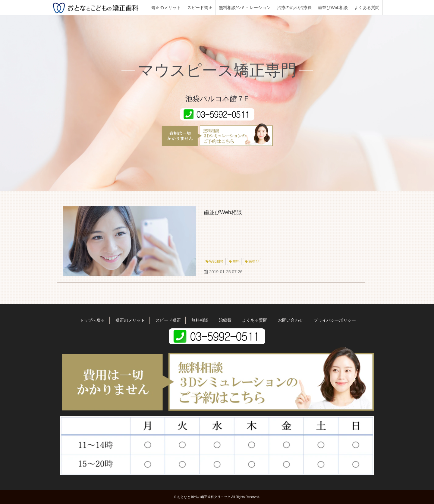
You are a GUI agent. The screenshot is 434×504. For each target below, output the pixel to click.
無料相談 (200, 320)
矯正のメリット (166, 8)
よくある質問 (367, 8)
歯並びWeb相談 (333, 8)
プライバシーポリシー (335, 320)
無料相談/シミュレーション (245, 8)
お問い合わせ (291, 320)
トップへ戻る (92, 320)
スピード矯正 (200, 8)
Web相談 (216, 261)
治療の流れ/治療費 (294, 8)
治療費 (225, 320)
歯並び (254, 261)
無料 (236, 261)
